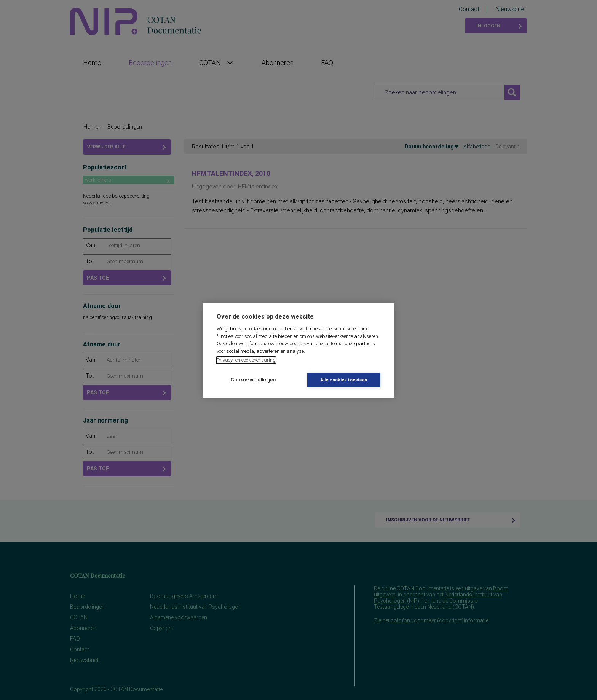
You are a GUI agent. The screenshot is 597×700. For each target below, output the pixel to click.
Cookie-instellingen (253, 380)
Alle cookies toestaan (344, 380)
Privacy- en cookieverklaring (246, 360)
